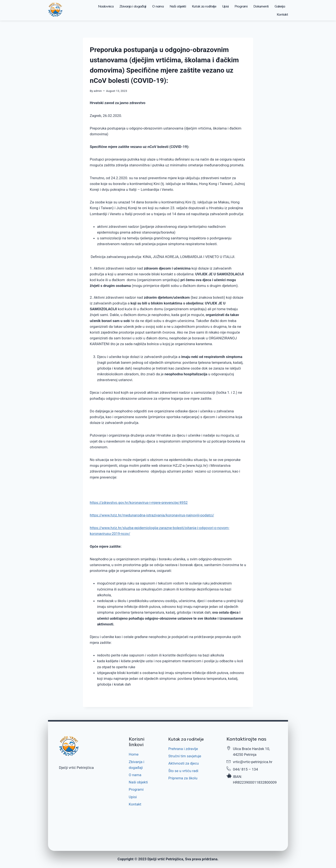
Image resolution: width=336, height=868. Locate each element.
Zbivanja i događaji (133, 6)
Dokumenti (261, 6)
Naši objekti (178, 6)
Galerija (280, 6)
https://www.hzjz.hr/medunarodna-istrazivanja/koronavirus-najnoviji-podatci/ (152, 515)
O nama (158, 6)
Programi (241, 6)
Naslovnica (106, 6)
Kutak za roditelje (204, 6)
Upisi (226, 6)
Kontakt (282, 14)
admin (98, 91)
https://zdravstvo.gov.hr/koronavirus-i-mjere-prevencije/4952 (139, 503)
